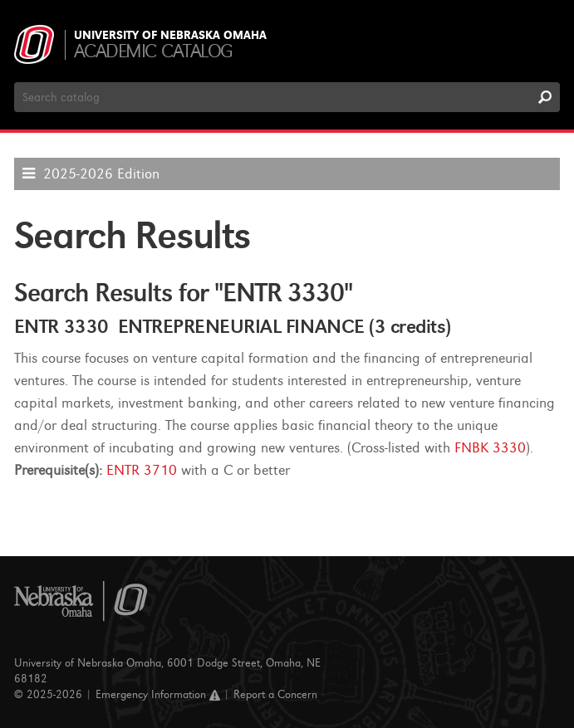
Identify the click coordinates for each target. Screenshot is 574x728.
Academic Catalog (153, 51)
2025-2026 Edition (101, 174)
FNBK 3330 (490, 448)
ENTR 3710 (142, 470)
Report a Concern (275, 694)
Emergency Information (158, 694)
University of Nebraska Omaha (170, 36)
